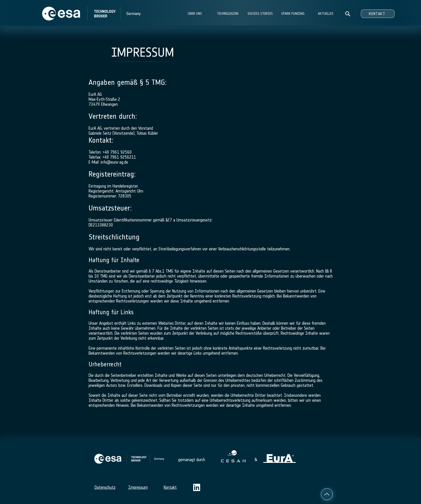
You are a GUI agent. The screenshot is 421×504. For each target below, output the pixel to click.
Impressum (138, 487)
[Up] (327, 494)
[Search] (348, 14)
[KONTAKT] (378, 14)
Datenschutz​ (105, 487)
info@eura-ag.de (114, 162)
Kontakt (170, 487)
